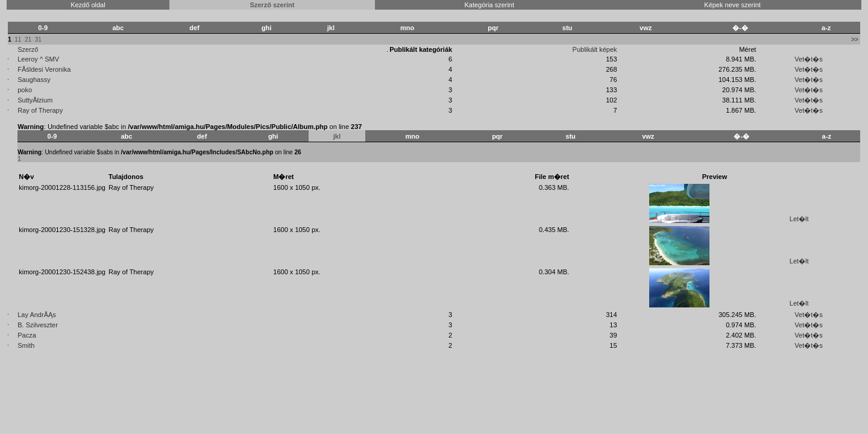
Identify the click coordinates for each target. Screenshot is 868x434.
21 (28, 39)
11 (18, 39)
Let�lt (799, 219)
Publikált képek (595, 49)
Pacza (27, 335)
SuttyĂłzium (35, 100)
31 (38, 39)
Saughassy (34, 80)
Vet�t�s (808, 59)
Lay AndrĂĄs (37, 315)
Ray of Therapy (40, 110)
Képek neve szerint (732, 5)
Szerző (28, 49)
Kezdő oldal (88, 5)
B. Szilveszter (38, 325)
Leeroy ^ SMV (38, 59)
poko (25, 90)
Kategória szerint (489, 5)
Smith (26, 345)
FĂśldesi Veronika (44, 69)
